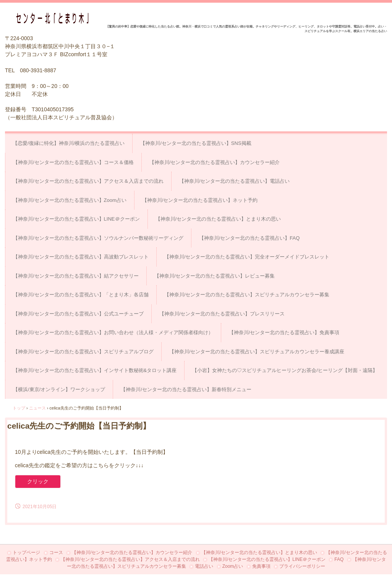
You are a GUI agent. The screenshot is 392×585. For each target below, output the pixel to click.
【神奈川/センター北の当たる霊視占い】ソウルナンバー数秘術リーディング (98, 238)
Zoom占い (233, 566)
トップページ (26, 552)
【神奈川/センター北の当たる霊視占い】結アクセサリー (76, 276)
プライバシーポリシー (302, 566)
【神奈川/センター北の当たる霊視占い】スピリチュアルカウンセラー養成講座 (257, 352)
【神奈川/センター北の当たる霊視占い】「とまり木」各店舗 (81, 295)
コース (56, 552)
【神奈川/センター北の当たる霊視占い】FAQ (249, 238)
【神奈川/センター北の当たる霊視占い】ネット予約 (200, 200)
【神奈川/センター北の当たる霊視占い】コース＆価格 (73, 162)
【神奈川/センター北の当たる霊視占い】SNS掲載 (196, 143)
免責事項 (261, 566)
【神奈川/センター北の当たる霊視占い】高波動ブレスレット (81, 257)
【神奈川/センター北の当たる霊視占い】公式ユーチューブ (78, 314)
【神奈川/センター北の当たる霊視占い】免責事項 (284, 332)
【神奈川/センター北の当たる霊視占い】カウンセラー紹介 (215, 162)
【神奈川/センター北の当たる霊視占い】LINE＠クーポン (76, 219)
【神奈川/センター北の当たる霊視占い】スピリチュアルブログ (83, 352)
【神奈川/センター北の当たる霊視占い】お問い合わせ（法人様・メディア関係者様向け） (113, 332)
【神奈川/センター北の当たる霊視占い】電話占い (235, 181)
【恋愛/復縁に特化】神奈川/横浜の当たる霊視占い (69, 143)
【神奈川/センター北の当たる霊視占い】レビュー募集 (215, 276)
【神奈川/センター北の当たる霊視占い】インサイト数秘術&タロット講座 (95, 370)
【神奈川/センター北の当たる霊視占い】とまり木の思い (218, 219)
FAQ (339, 559)
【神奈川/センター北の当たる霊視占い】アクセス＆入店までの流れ (88, 181)
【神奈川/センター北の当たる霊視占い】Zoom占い (70, 200)
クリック (38, 481)
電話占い (204, 566)
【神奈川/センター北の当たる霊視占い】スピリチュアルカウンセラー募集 (247, 295)
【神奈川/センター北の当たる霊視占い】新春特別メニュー (186, 389)
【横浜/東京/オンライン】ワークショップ (59, 389)
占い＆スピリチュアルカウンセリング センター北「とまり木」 (55, 18)
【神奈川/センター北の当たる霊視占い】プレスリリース (222, 314)
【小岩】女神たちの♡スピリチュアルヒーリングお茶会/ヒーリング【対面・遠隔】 (285, 370)
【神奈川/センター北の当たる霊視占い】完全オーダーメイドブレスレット (247, 257)
